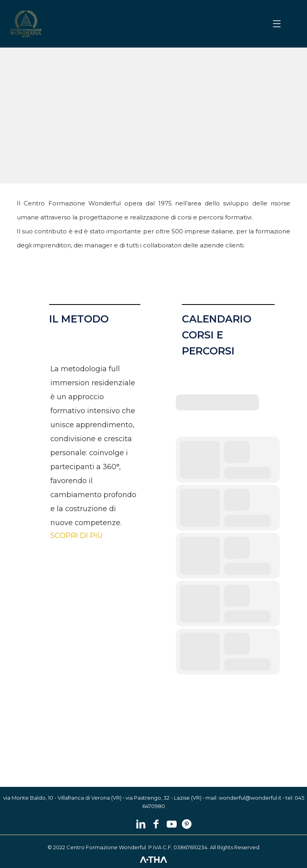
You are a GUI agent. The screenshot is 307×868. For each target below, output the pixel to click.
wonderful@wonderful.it (250, 798)
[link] (26, 24)
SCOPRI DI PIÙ (77, 536)
